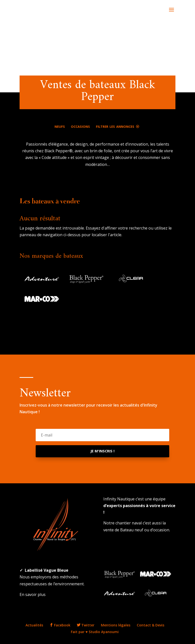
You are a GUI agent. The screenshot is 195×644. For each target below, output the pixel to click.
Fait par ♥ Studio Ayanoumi (95, 632)
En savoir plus (33, 594)
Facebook (60, 625)
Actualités (34, 625)
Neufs (60, 126)
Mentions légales (116, 625)
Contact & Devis (151, 625)
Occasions (80, 126)
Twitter (86, 625)
